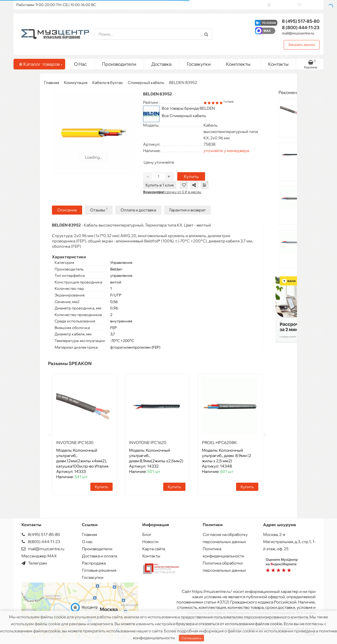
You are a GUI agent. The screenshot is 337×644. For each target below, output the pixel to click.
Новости (150, 541)
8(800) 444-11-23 (41, 541)
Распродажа (94, 563)
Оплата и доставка (138, 209)
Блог (147, 534)
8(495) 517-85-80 (41, 534)
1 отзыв (228, 101)
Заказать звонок (302, 45)
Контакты (278, 64)
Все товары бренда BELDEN (188, 108)
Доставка (161, 64)
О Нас (80, 64)
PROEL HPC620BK (219, 442)
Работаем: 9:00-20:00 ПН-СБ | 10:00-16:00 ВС (56, 5)
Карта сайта (154, 548)
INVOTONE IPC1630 (75, 442)
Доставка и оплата (99, 555)
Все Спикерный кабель (184, 116)
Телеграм (34, 563)
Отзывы (99, 209)
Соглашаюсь (191, 638)
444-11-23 (301, 27)
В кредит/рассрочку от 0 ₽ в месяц (172, 192)
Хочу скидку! (154, 192)
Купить (191, 176)
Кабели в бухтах (108, 83)
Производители (119, 64)
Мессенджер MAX (39, 555)
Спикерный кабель (146, 83)
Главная (52, 83)
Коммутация (76, 83)
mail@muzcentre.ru (298, 33)
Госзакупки (199, 64)
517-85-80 (301, 21)
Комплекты (241, 63)
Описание (67, 209)
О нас (87, 541)
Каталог (40, 64)
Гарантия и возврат (187, 209)
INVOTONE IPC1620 (148, 442)
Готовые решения (99, 570)
